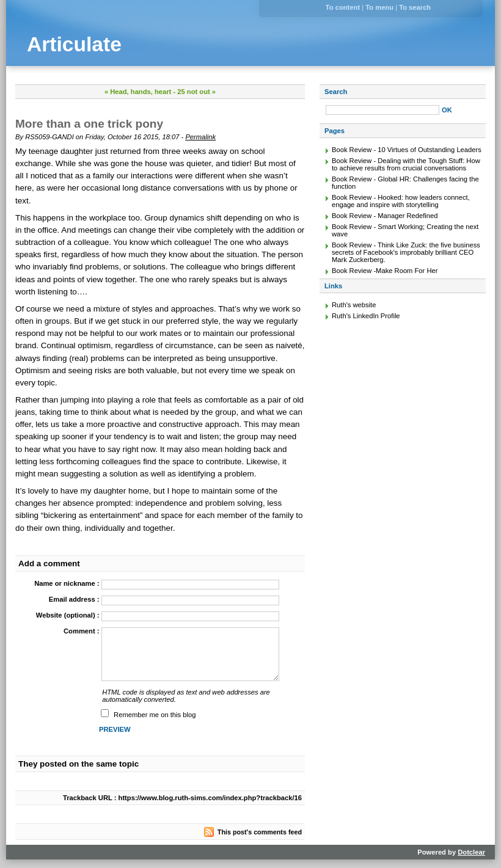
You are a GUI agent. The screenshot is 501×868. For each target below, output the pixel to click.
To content (343, 7)
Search (336, 92)
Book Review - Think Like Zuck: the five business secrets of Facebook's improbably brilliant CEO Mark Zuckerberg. (406, 252)
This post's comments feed (260, 832)
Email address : (74, 599)
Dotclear (471, 852)
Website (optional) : (68, 615)
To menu (379, 7)
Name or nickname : (67, 583)
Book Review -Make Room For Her (385, 271)
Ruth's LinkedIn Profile (366, 316)
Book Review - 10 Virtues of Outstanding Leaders (407, 150)
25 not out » (196, 92)
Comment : (81, 631)
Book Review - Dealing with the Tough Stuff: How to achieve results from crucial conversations (406, 164)
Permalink (200, 137)
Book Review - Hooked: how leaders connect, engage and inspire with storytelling (401, 201)
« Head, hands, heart (138, 92)
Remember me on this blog (155, 715)
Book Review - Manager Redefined (385, 216)
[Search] (382, 110)
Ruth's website (354, 305)
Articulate (74, 44)
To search (415, 7)
